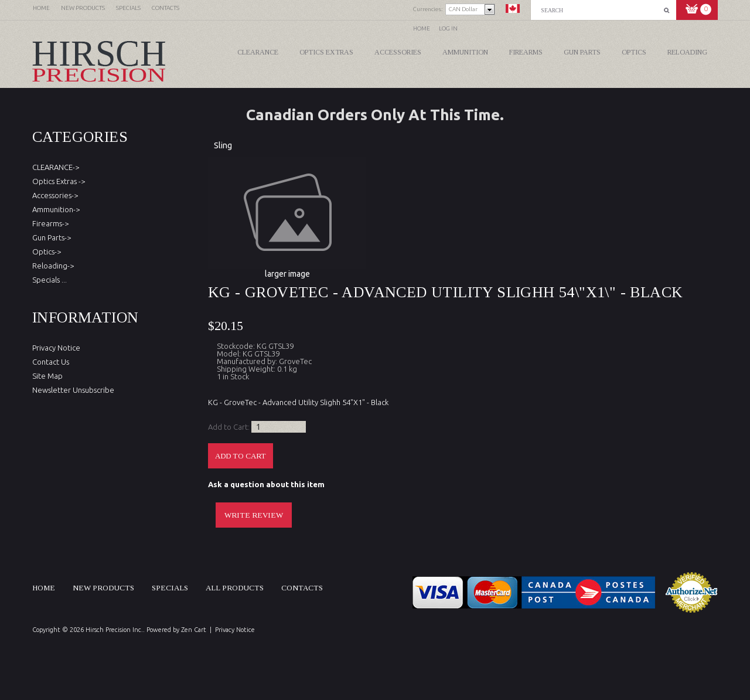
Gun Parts (582, 52)
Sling (223, 145)
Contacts (302, 588)
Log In (448, 28)
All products (235, 588)
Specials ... (50, 280)
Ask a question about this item (266, 484)
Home (422, 28)
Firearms (526, 52)
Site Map (47, 376)
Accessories (398, 52)
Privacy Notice (56, 348)
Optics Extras (326, 52)
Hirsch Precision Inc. (114, 630)
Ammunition (465, 52)
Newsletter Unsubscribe (73, 390)
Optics (634, 52)
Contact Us (51, 362)
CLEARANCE (258, 52)
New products (103, 588)
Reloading (687, 52)
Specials (170, 588)
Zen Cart (194, 630)
